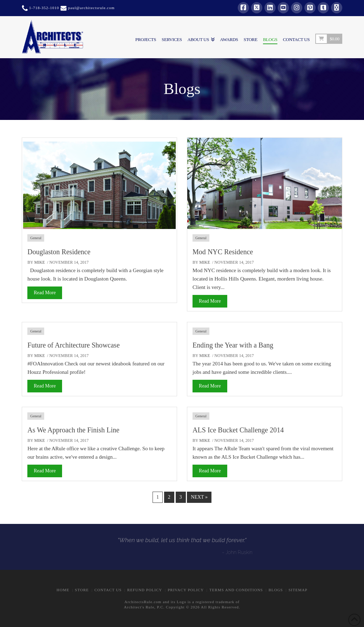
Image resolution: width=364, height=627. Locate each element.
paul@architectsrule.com (91, 8)
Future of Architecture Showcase (73, 345)
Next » (199, 497)
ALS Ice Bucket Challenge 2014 (238, 430)
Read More (45, 293)
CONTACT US (108, 590)
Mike (40, 262)
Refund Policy (145, 590)
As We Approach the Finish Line (73, 430)
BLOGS (276, 590)
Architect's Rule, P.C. (144, 607)
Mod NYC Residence (223, 252)
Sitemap (298, 590)
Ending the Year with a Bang (233, 345)
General (36, 238)
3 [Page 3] (181, 497)
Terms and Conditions (236, 590)
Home (63, 590)
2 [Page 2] (169, 497)
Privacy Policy (186, 590)
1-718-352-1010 (43, 8)
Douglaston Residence (59, 252)
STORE (82, 590)
